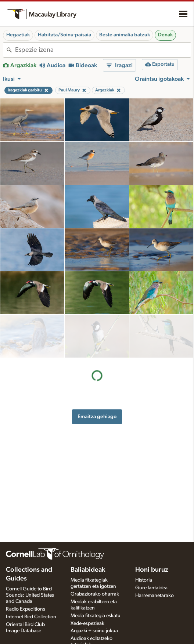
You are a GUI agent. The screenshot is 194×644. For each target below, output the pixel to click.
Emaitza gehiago (97, 373)
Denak (165, 35)
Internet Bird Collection (31, 617)
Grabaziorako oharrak (95, 594)
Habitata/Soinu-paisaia (64, 35)
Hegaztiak (18, 35)
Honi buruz (152, 570)
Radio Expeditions (26, 609)
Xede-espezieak (87, 623)
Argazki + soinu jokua (94, 631)
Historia (144, 580)
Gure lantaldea (151, 588)
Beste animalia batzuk (125, 35)
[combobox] (103, 50)
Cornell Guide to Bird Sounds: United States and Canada (30, 595)
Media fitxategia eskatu (96, 616)
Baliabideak (88, 570)
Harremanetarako (155, 596)
